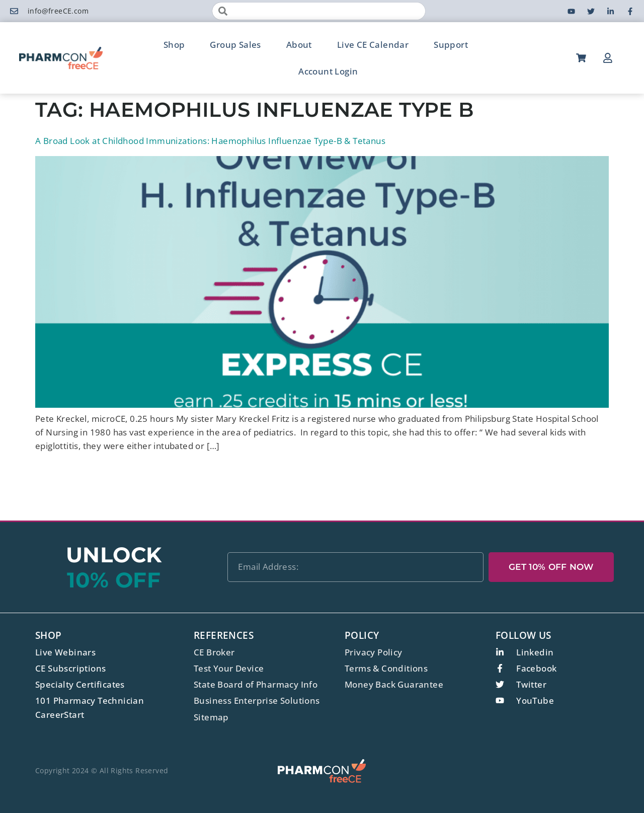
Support (451, 45)
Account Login (328, 71)
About (299, 45)
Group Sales (235, 45)
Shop (174, 45)
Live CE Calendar (373, 45)
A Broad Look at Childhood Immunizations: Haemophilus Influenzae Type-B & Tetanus (210, 141)
